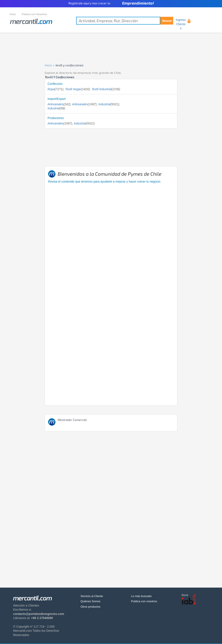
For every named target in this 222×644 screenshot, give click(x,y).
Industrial (104, 104)
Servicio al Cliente (92, 596)
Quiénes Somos (90, 601)
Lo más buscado (141, 596)
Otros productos (90, 607)
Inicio (13, 14)
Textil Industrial (101, 89)
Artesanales (55, 104)
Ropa (51, 89)
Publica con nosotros (144, 601)
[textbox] (125, 21)
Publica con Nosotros (35, 14)
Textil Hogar (73, 89)
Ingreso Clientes (181, 24)
